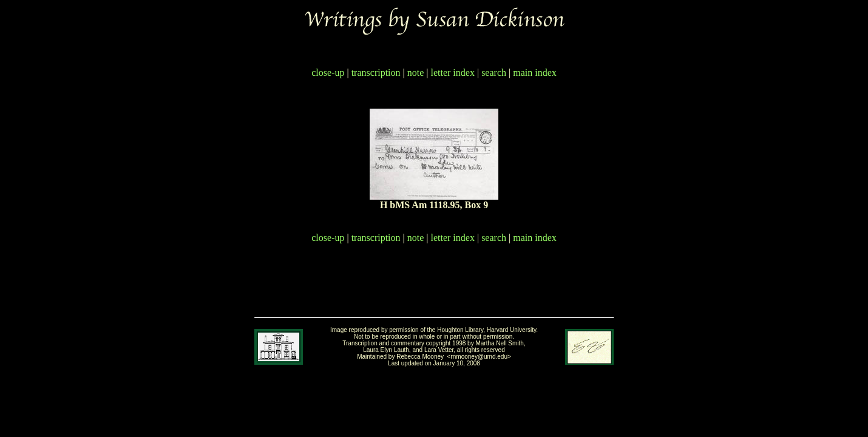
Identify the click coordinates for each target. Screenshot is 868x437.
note (416, 73)
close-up (328, 73)
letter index (453, 73)
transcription (376, 73)
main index (535, 73)
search (494, 73)
